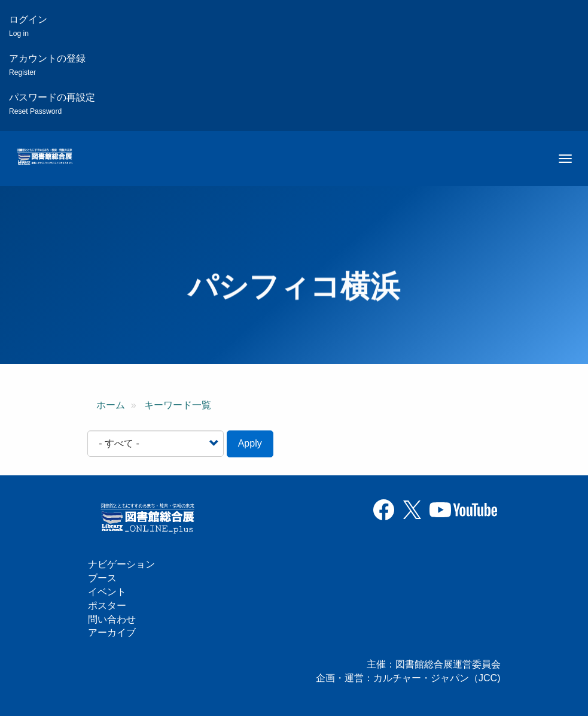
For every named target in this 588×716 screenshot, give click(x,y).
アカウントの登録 (47, 65)
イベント (107, 592)
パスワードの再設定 (52, 104)
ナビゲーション (121, 564)
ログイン (28, 26)
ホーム (111, 405)
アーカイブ (112, 632)
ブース (102, 578)
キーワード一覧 (178, 405)
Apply (250, 443)
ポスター (107, 606)
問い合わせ (112, 619)
